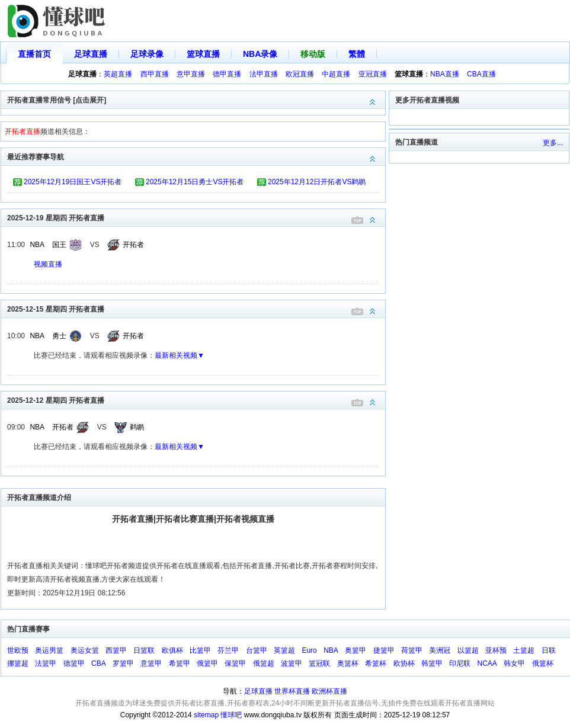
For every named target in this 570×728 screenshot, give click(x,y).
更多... (553, 143)
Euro (309, 650)
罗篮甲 (123, 663)
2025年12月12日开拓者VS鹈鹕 (317, 182)
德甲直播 (227, 74)
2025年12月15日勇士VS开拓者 (195, 182)
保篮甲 (235, 663)
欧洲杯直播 (329, 691)
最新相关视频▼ (180, 355)
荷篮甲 (412, 650)
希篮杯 (376, 663)
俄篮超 (264, 663)
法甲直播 (264, 74)
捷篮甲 (384, 650)
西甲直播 (155, 74)
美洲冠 (440, 650)
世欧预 (18, 650)
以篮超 (468, 650)
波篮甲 (292, 663)
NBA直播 (445, 74)
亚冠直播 (373, 74)
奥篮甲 (356, 650)
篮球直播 (203, 54)
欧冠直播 (300, 74)
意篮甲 (151, 663)
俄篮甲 (207, 663)
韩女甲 (514, 663)
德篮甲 (74, 663)
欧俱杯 (172, 650)
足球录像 (147, 54)
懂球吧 (231, 715)
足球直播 (91, 54)
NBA (37, 245)
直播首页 (34, 54)
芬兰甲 (228, 650)
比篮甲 (200, 650)
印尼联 (460, 663)
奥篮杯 (348, 663)
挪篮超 (18, 663)
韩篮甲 (432, 663)
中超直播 (336, 74)
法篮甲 (46, 663)
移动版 (313, 54)
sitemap (206, 715)
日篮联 (144, 650)
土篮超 (524, 650)
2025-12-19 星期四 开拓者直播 (196, 217)
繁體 (357, 54)
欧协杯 (404, 663)
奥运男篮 (49, 650)
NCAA (487, 663)
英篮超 (284, 650)
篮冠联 (319, 663)
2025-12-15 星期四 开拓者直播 (196, 308)
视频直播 (48, 264)
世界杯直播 (292, 691)
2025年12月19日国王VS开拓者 (73, 182)
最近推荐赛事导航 (196, 156)
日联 (549, 650)
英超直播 (118, 74)
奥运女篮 (85, 650)
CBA (99, 663)
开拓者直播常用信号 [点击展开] (196, 99)
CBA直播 (481, 74)
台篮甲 (257, 650)
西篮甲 (116, 650)
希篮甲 (180, 663)
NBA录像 (260, 54)
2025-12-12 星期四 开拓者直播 (196, 400)
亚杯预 (496, 650)
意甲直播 (191, 74)
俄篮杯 (543, 663)
